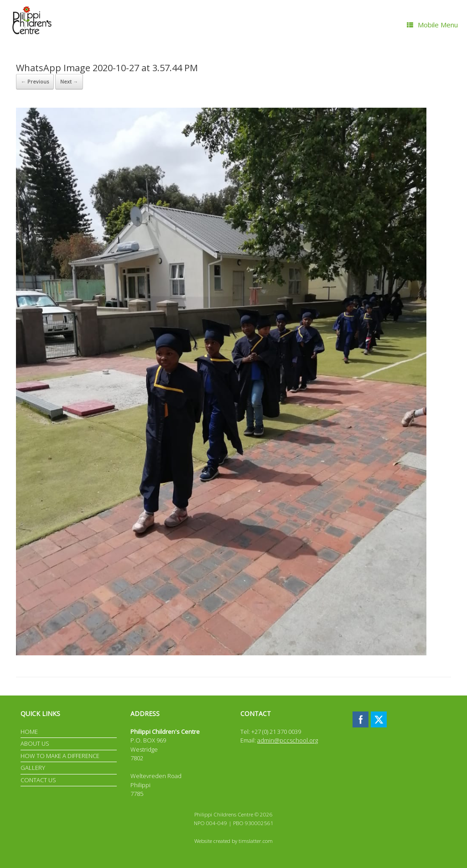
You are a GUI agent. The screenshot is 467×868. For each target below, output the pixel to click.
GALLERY (33, 768)
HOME (29, 732)
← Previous (35, 81)
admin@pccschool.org (288, 740)
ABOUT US (35, 743)
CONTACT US (38, 780)
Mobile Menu (432, 25)
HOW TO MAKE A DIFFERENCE (60, 756)
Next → (69, 81)
